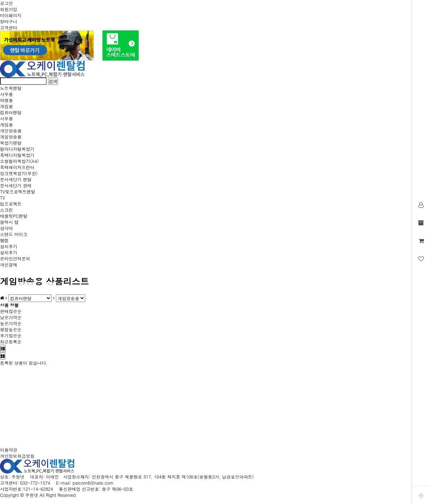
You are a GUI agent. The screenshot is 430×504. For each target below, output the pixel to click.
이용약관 (9, 450)
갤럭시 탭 (9, 222)
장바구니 (9, 21)
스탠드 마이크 (14, 234)
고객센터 (9, 27)
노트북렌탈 (11, 88)
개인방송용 (11, 131)
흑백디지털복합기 (17, 155)
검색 (53, 81)
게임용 (6, 106)
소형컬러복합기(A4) (19, 161)
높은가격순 (11, 323)
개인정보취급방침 (17, 456)
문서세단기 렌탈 (16, 179)
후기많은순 (11, 335)
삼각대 (6, 228)
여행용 (6, 100)
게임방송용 (11, 137)
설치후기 (9, 246)
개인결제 (9, 265)
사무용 (6, 94)
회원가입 (9, 9)
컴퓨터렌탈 (11, 112)
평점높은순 (11, 329)
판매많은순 (11, 311)
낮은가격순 (11, 317)
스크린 (6, 210)
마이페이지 (11, 15)
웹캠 (4, 240)
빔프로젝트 (11, 204)
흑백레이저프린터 (17, 167)
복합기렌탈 (11, 143)
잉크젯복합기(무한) (19, 173)
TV (3, 198)
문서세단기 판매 (16, 185)
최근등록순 (11, 342)
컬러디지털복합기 (17, 149)
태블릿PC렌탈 (14, 216)
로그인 (6, 3)
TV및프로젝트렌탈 (18, 191)
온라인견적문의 (15, 258)
